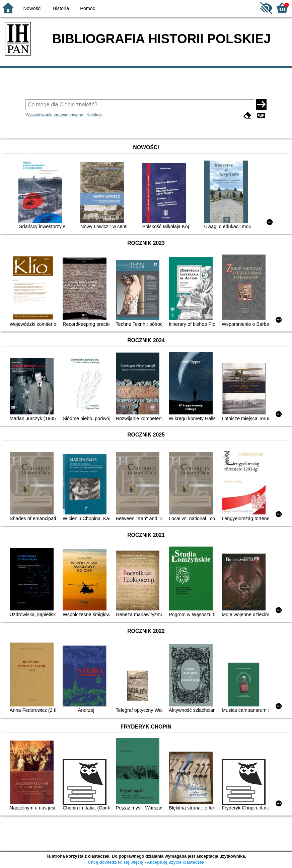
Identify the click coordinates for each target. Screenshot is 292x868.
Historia (61, 8)
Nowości (32, 8)
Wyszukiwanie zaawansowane (54, 115)
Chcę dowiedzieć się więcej (116, 862)
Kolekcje (94, 115)
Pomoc (88, 8)
